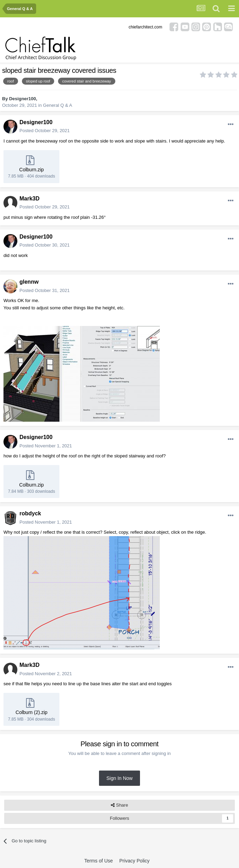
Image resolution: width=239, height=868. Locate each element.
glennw (29, 282)
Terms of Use (98, 861)
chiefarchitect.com (145, 27)
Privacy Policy (134, 861)
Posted (45, 131)
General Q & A (58, 105)
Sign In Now (119, 778)
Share (119, 805)
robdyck (30, 513)
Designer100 (22, 99)
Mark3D (30, 199)
